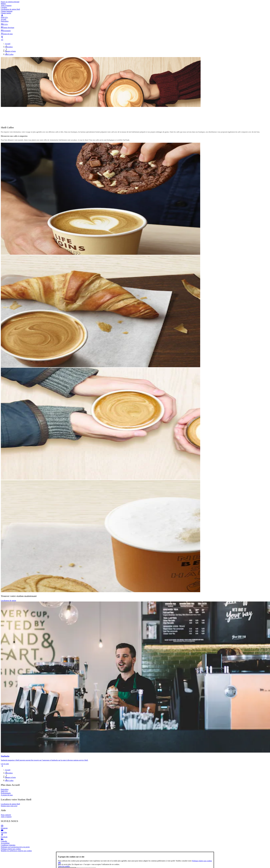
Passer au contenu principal (10, 2)
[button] (135, 22)
